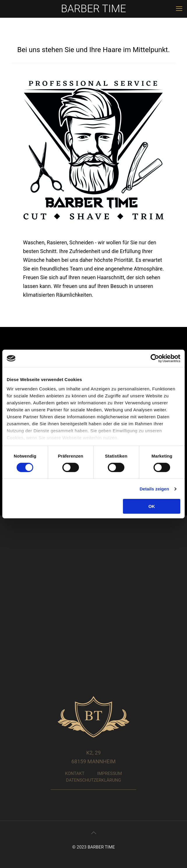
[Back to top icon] (93, 833)
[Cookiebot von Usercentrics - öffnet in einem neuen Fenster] (155, 358)
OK (152, 506)
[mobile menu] (179, 9)
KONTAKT (75, 773)
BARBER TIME (93, 9)
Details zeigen (154, 489)
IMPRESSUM (110, 773)
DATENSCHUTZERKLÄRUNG (94, 780)
